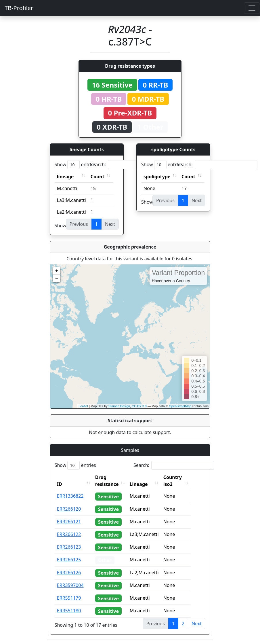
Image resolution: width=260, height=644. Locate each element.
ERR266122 (69, 534)
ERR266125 (69, 560)
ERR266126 (69, 573)
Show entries (75, 165)
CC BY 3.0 (139, 406)
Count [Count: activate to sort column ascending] (97, 177)
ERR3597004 (70, 585)
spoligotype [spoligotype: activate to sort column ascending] (157, 177)
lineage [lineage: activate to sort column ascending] (65, 177)
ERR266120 (69, 509)
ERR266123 (69, 547)
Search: (130, 165)
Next (197, 624)
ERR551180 (69, 611)
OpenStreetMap (180, 406)
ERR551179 (69, 598)
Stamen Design (119, 406)
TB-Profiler (19, 8)
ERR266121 (69, 522)
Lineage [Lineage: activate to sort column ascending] (147, 484)
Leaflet (83, 406)
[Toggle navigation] (252, 8)
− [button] (57, 279)
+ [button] (57, 271)
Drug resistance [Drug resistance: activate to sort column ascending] (107, 481)
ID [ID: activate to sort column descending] (60, 484)
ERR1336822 (70, 496)
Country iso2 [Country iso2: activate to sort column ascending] (181, 481)
